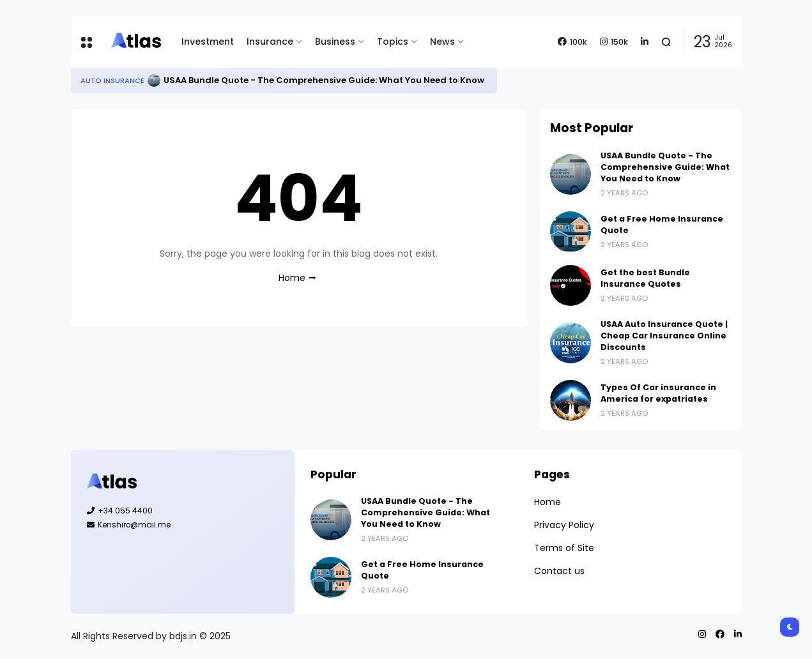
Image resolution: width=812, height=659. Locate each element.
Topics (393, 42)
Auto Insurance (112, 80)
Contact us (559, 571)
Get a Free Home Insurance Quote (662, 224)
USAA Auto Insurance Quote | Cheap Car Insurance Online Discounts (664, 336)
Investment (208, 42)
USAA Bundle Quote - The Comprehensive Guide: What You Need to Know (324, 80)
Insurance (270, 42)
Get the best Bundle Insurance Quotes (645, 278)
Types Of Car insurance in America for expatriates (658, 393)
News (442, 42)
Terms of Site (564, 548)
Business (335, 42)
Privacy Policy (564, 525)
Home (292, 278)
